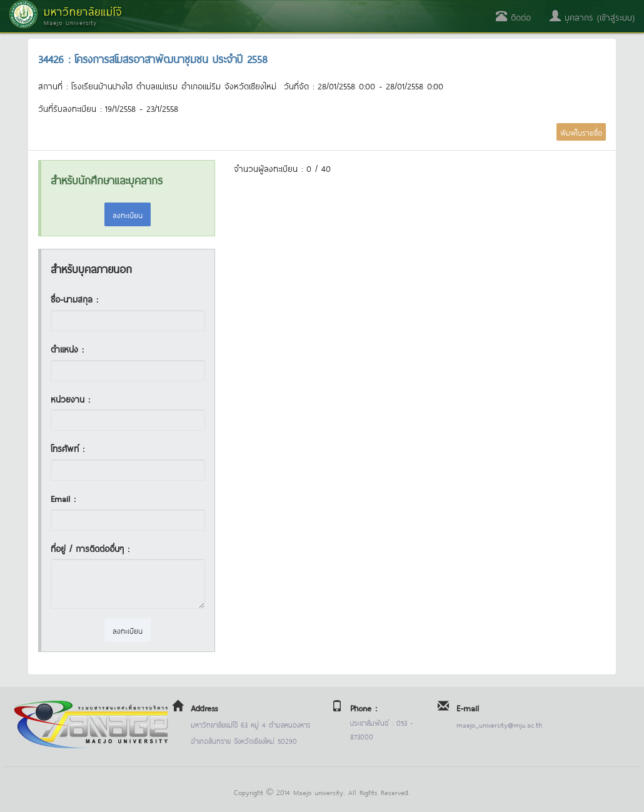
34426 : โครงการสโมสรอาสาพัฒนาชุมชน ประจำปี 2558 (153, 58)
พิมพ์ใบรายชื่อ (581, 132)
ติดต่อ (513, 17)
